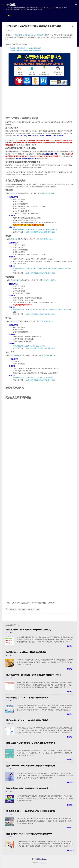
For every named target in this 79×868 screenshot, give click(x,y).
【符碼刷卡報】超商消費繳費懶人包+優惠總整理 (25, 51)
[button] (72, 26)
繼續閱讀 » (70, 646)
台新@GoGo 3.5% (52, 230)
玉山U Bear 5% (30, 230)
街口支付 (16, 193)
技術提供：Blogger (40, 859)
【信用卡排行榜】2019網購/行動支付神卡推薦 (40, 232)
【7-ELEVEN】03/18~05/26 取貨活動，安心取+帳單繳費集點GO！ (31, 811)
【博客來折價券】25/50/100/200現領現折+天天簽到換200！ (29, 834)
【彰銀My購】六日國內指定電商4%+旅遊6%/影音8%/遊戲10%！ (30, 743)
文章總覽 (11, 16)
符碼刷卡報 (22, 610)
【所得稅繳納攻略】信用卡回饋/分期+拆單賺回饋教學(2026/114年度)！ (33, 675)
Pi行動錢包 (17, 280)
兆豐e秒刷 (49, 378)
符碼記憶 (11, 5)
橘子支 (15, 321)
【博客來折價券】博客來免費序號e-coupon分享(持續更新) (28, 630)
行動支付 (13, 610)
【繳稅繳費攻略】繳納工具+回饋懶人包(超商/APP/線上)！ (28, 788)
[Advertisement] (39, 100)
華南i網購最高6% (19, 230)
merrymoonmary (43, 863)
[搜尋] (76, 5)
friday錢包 (16, 355)
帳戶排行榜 (33, 16)
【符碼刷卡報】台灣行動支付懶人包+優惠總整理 (29, 35)
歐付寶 (15, 239)
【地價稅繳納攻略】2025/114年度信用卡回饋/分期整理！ (28, 720)
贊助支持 (43, 16)
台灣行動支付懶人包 (48, 193)
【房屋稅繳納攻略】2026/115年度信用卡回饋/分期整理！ (28, 698)
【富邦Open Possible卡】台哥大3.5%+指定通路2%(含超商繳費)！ (31, 766)
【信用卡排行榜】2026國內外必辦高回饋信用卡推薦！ (27, 652)
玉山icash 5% (40, 230)
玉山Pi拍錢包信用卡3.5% (54, 310)
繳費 (38, 610)
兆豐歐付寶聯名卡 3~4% (54, 268)
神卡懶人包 (21, 16)
